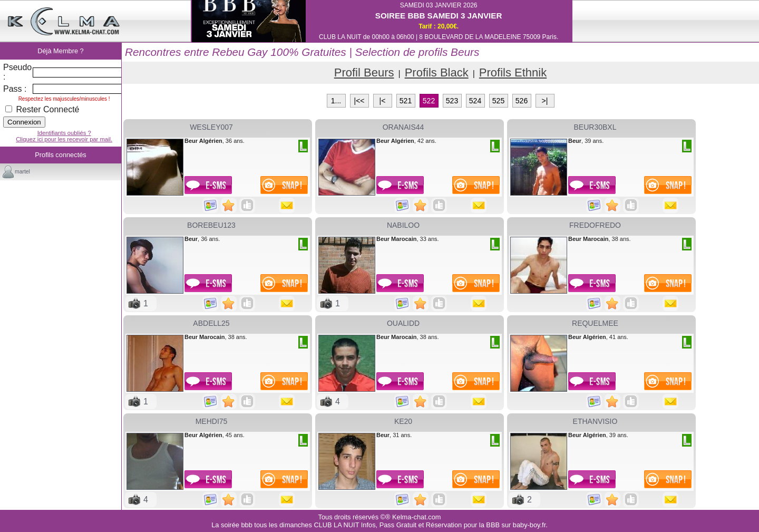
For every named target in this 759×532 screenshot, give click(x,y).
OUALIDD (403, 323)
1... (336, 101)
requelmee (595, 323)
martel (22, 172)
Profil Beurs (364, 72)
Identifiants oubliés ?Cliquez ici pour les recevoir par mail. (64, 136)
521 (406, 101)
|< (383, 101)
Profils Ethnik (513, 72)
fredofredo (595, 225)
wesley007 (211, 127)
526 (522, 101)
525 (498, 101)
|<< (359, 101)
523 (452, 101)
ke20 (403, 421)
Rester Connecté (42, 109)
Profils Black (437, 72)
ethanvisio (595, 421)
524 (475, 101)
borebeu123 (211, 225)
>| (545, 101)
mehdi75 (212, 421)
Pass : (15, 89)
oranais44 (403, 127)
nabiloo (403, 225)
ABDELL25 (211, 323)
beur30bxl (595, 127)
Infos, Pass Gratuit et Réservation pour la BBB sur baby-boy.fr (453, 525)
